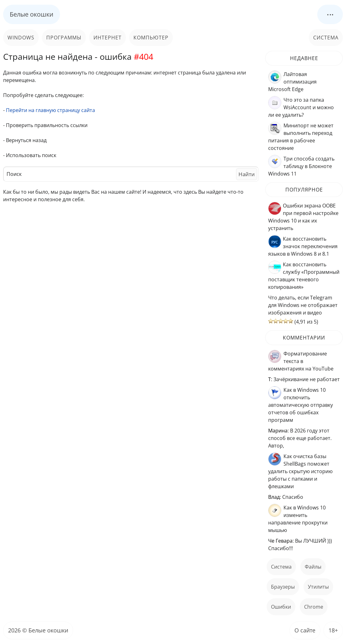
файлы (313, 567)
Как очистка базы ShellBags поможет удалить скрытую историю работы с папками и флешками (300, 471)
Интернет (108, 38)
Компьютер (151, 38)
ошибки (281, 607)
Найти (247, 174)
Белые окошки (32, 14)
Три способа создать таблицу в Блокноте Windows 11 (301, 166)
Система (326, 38)
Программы (64, 38)
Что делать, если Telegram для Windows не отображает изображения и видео (303, 305)
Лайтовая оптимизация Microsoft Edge (292, 82)
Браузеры (283, 587)
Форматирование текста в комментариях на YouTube (301, 361)
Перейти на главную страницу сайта (50, 110)
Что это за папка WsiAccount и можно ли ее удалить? (301, 107)
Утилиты (318, 587)
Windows (21, 38)
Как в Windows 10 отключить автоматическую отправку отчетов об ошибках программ (301, 405)
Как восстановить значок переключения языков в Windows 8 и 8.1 (303, 246)
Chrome (314, 607)
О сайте (305, 630)
